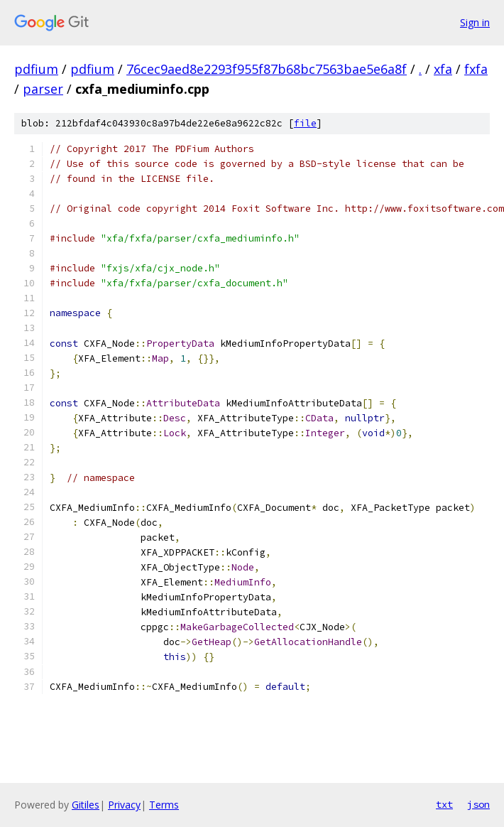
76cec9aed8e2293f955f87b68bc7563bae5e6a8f (267, 69)
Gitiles (86, 805)
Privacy (124, 805)
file (305, 123)
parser (43, 89)
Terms (164, 805)
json (478, 804)
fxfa (476, 69)
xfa (443, 69)
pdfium (36, 69)
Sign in (475, 22)
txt (444, 804)
